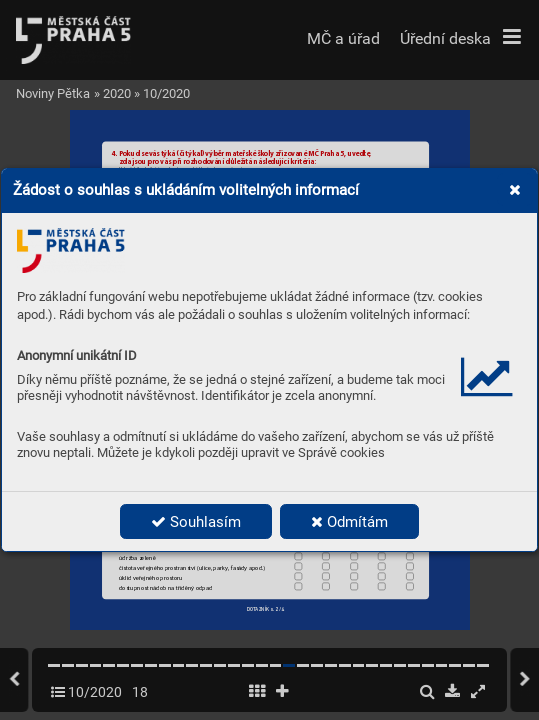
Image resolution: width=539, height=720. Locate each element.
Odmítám (349, 522)
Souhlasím (196, 522)
